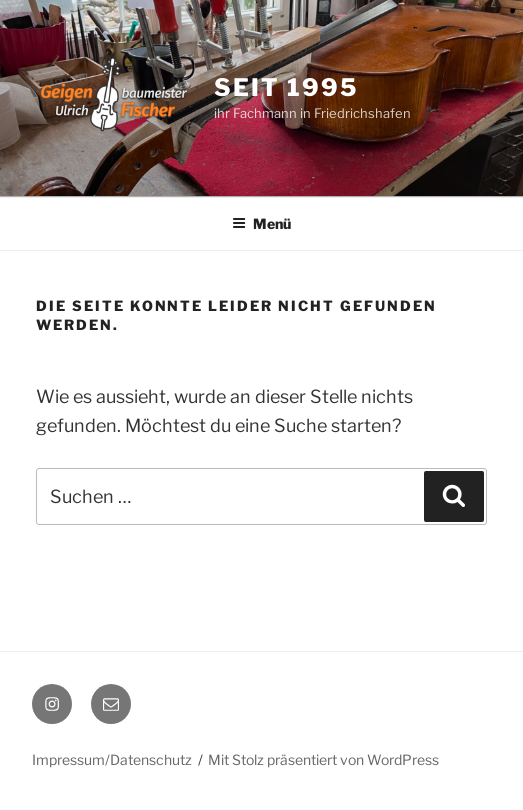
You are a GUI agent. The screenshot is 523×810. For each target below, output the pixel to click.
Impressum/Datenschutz (112, 759)
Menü (261, 223)
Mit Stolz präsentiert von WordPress (323, 759)
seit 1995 (285, 87)
